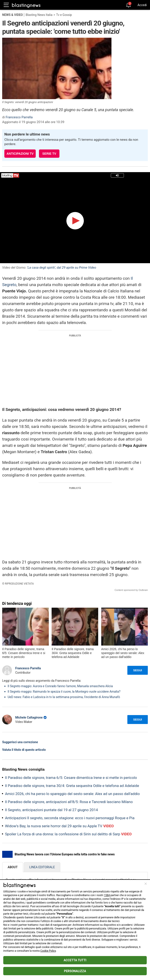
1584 (107, 895)
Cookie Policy (48, 951)
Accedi (142, 5)
